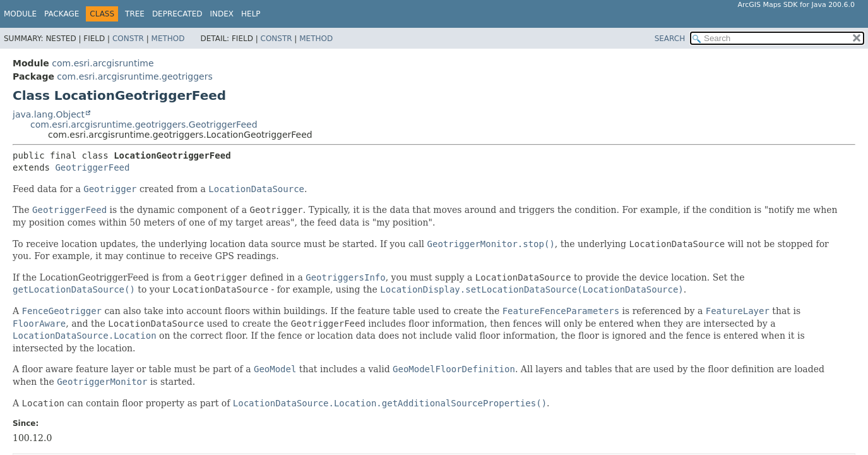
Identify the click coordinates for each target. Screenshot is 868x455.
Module (20, 14)
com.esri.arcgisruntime (103, 63)
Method (168, 39)
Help (251, 14)
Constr (128, 39)
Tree (135, 14)
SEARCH (670, 39)
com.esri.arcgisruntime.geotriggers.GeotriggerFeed (144, 124)
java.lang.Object (49, 114)
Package (62, 14)
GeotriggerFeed (92, 167)
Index (222, 14)
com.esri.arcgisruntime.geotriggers (134, 76)
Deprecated (177, 14)
